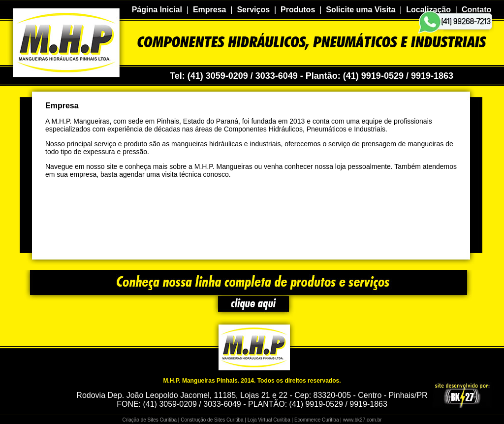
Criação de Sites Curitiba (149, 420)
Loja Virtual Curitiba (269, 420)
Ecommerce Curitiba (317, 420)
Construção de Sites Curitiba (212, 420)
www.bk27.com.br (362, 420)
